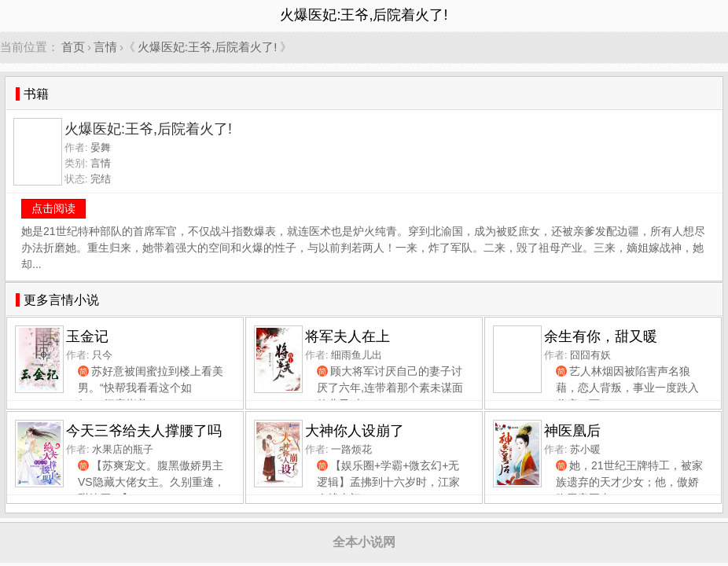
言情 (105, 47)
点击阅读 (53, 208)
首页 (73, 47)
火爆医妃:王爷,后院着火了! (208, 47)
